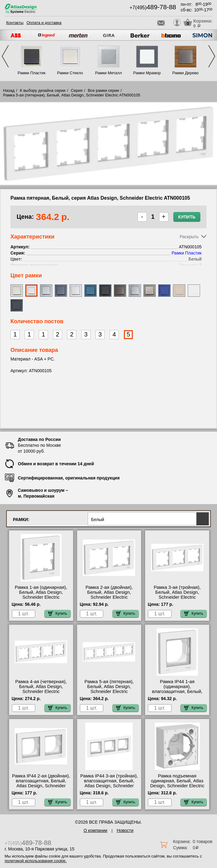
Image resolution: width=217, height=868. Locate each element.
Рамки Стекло (70, 73)
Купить (187, 217)
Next (212, 56)
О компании (95, 830)
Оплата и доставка (44, 23)
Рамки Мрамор (147, 73)
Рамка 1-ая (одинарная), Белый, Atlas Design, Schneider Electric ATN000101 (41, 595)
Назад (9, 90)
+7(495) (153, 8)
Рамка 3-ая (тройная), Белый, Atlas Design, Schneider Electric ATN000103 (177, 595)
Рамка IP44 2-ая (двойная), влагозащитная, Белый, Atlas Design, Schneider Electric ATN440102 (41, 783)
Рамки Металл (108, 73)
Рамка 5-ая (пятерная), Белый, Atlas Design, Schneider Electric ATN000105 (109, 689)
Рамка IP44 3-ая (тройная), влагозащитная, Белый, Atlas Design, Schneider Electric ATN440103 (109, 783)
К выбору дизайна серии (43, 90)
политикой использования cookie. (36, 861)
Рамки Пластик (32, 73)
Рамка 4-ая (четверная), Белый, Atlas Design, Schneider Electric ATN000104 (41, 689)
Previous (5, 56)
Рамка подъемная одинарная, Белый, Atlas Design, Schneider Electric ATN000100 (177, 783)
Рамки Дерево (185, 73)
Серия (77, 90)
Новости (125, 830)
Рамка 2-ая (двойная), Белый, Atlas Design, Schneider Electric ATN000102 (109, 595)
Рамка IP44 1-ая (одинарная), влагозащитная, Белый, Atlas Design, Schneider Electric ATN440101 (177, 691)
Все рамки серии (103, 90)
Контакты (15, 23)
